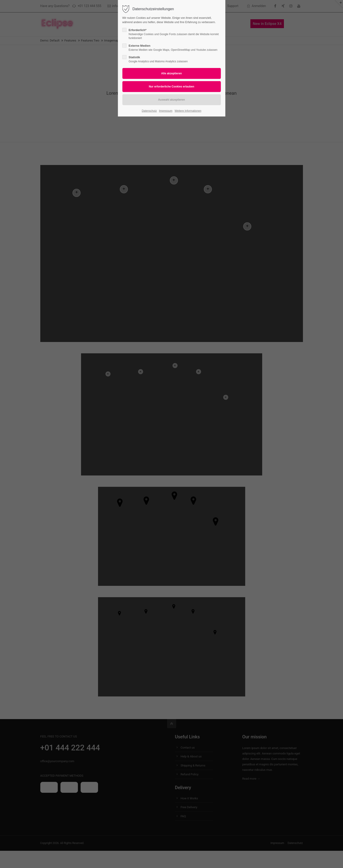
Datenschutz (149, 111)
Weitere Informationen (188, 111)
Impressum (166, 111)
